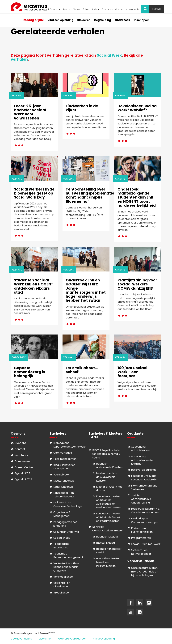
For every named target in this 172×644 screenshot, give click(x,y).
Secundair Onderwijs (66, 532)
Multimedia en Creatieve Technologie (68, 504)
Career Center (24, 467)
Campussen (22, 461)
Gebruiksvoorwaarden (72, 639)
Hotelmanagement (65, 459)
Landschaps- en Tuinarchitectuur (64, 495)
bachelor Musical (107, 537)
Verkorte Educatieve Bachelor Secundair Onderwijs (66, 567)
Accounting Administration (140, 449)
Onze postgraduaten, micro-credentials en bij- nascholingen (145, 572)
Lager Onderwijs (63, 487)
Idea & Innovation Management (64, 467)
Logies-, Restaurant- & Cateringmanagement (145, 511)
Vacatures (21, 455)
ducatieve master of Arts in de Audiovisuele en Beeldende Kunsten (108, 502)
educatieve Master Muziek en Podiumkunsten (108, 562)
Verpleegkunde (63, 577)
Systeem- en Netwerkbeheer (141, 552)
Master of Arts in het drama (109, 489)
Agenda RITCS (23, 479)
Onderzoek (122, 20)
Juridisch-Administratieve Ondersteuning (141, 499)
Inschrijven (142, 20)
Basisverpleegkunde (144, 470)
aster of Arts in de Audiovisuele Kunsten (107, 477)
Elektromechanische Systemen (144, 487)
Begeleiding (103, 20)
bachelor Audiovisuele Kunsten (109, 466)
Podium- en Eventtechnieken (142, 530)
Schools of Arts (91, 9)
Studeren (84, 20)
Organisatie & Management (62, 514)
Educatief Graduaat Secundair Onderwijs (144, 478)
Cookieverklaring (21, 639)
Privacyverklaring (104, 639)
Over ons (107, 9)
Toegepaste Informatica (61, 546)
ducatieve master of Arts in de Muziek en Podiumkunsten (108, 517)
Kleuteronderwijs (64, 481)
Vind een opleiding (60, 20)
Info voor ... (54, 9)
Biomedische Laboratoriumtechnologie (69, 445)
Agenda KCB (22, 473)
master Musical (106, 543)
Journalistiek (61, 475)
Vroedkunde (61, 593)
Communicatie (63, 453)
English (157, 9)
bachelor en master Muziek (109, 551)
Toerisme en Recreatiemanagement (68, 555)
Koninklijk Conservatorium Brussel (107, 529)
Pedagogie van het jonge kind (65, 524)
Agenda (67, 9)
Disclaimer (45, 639)
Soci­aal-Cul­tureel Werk (146, 544)
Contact (119, 9)
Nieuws (77, 9)
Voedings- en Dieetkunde (62, 585)
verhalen (19, 59)
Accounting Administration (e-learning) (143, 460)
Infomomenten (133, 9)
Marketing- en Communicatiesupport (145, 520)
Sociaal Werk (109, 55)
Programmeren (141, 538)
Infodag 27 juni (33, 20)
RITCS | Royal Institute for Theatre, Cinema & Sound (106, 454)
